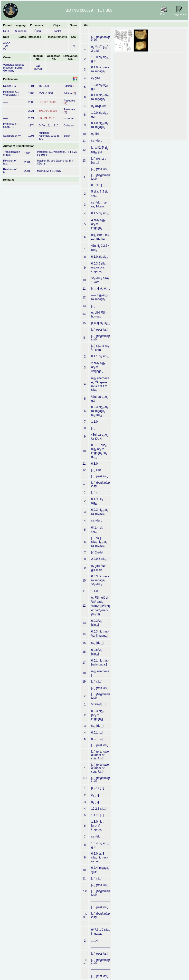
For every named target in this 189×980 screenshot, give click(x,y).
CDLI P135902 (47, 102)
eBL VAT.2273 (47, 118)
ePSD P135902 (48, 111)
